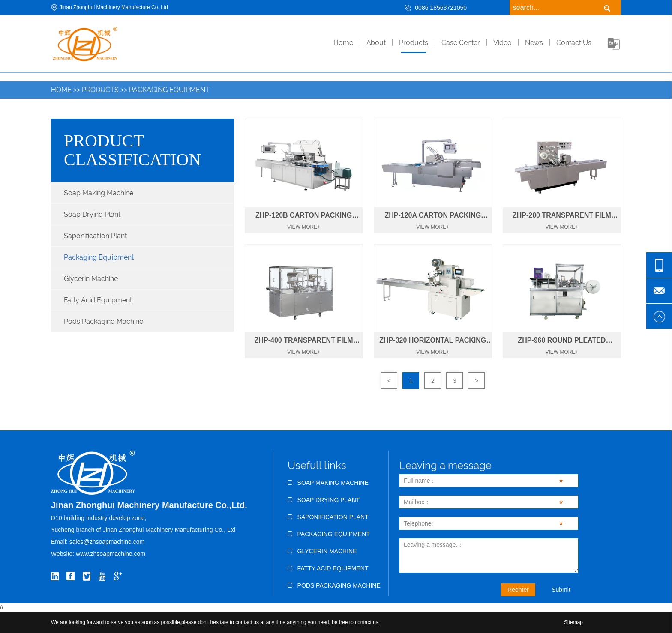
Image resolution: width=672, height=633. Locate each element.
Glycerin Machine (91, 279)
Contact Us (574, 43)
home (343, 43)
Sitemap (573, 622)
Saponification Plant (95, 236)
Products (414, 43)
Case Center (461, 43)
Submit (561, 590)
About (376, 43)
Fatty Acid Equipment (98, 300)
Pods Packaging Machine (103, 321)
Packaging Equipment (169, 90)
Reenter (518, 590)
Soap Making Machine (99, 193)
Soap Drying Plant (92, 214)
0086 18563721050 (441, 8)
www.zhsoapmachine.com (111, 554)
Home (61, 90)
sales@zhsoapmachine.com (107, 542)
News (534, 43)
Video (502, 43)
